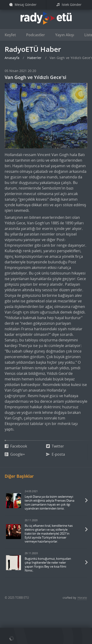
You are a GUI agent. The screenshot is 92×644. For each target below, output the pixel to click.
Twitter (55, 446)
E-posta (56, 454)
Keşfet (10, 35)
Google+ (15, 454)
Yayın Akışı (65, 35)
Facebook (16, 446)
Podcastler (36, 35)
